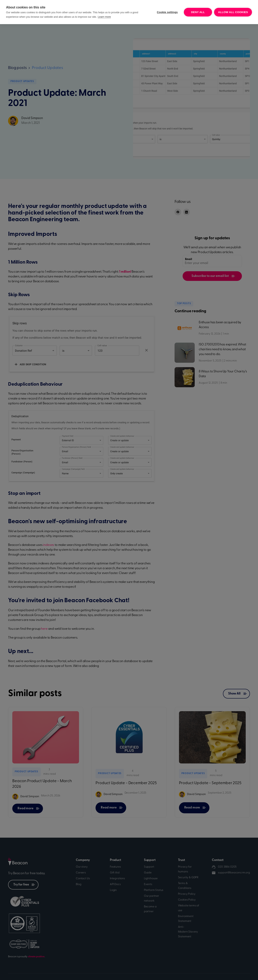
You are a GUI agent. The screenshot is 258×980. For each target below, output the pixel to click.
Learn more (104, 17)
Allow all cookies (233, 12)
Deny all (198, 12)
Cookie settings (167, 12)
